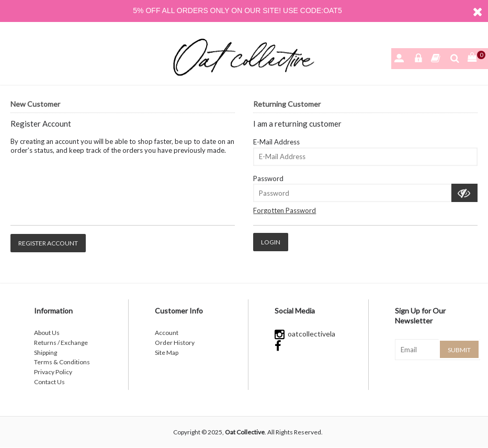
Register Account (48, 243)
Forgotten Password (285, 210)
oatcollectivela (305, 334)
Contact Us (49, 382)
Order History (175, 343)
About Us (47, 333)
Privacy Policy (53, 372)
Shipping (46, 352)
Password (268, 178)
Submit (459, 350)
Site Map (167, 352)
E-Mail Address (276, 142)
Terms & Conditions (62, 362)
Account (167, 333)
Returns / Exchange (61, 343)
